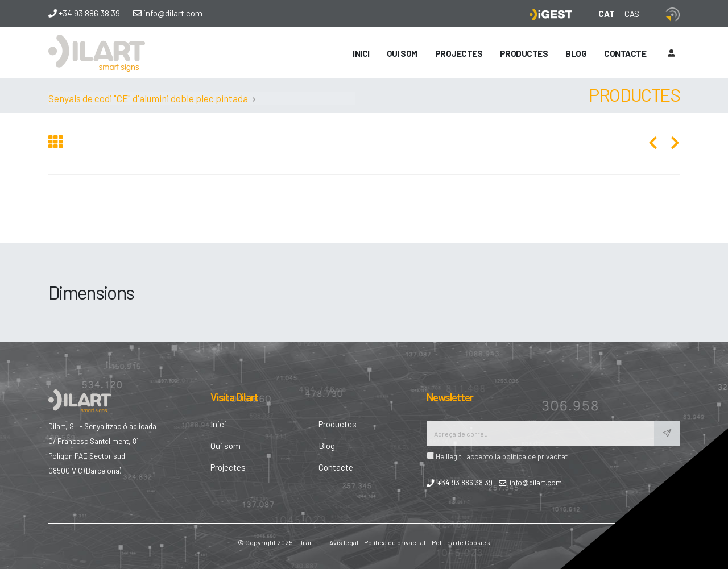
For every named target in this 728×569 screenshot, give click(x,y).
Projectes (459, 53)
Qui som (402, 53)
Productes (524, 53)
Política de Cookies (461, 542)
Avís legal (344, 542)
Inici (361, 53)
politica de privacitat (535, 456)
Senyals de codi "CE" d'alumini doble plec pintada (148, 98)
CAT (607, 14)
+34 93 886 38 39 (84, 13)
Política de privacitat (395, 542)
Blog (576, 53)
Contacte (625, 53)
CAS (632, 14)
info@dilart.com (168, 13)
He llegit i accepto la (497, 456)
